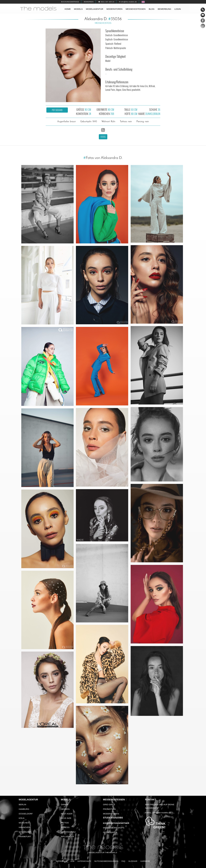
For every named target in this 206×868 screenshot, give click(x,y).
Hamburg (24, 809)
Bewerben (89, 2)
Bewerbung (164, 9)
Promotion (109, 809)
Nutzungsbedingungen (106, 861)
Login (178, 9)
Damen (65, 804)
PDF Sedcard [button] (57, 110)
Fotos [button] (103, 137)
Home (68, 9)
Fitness (65, 827)
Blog (152, 9)
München (24, 823)
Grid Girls (109, 804)
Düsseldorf (26, 814)
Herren (65, 809)
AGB (72, 861)
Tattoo (65, 823)
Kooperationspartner (116, 823)
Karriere (145, 861)
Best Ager (67, 814)
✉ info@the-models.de (128, 2)
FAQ (123, 861)
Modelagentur (95, 9)
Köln (22, 818)
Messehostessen (136, 9)
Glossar (133, 861)
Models (78, 9)
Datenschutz (84, 861)
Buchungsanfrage (70, 2)
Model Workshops (114, 828)
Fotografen (110, 832)
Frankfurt (25, 836)
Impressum (62, 861)
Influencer (67, 836)
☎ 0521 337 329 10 (106, 2)
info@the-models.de (162, 813)
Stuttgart (25, 832)
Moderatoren (114, 9)
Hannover (25, 827)
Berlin (22, 804)
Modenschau (68, 832)
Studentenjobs (113, 818)
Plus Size (66, 818)
